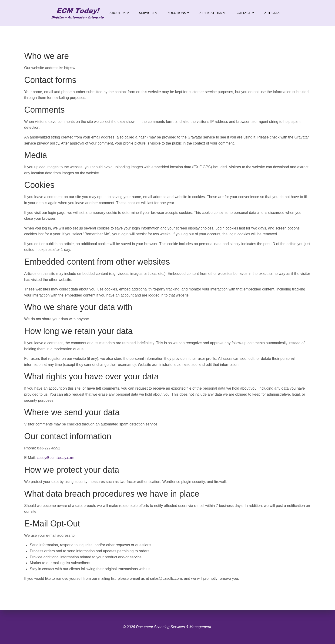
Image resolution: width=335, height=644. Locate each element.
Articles (272, 13)
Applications (213, 13)
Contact (245, 13)
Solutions (179, 13)
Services (149, 13)
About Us (119, 13)
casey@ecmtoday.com (55, 458)
